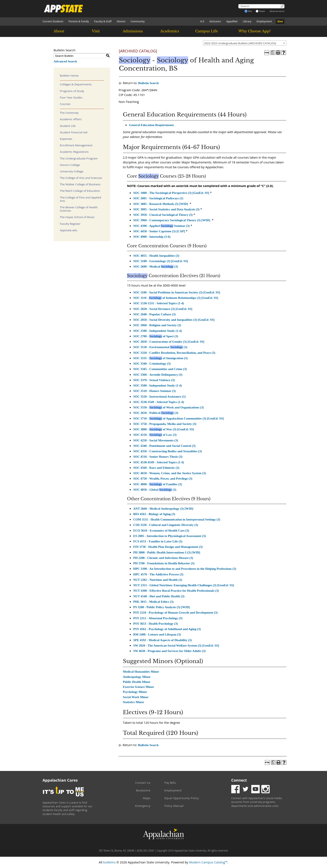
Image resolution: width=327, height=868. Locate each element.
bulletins (109, 862)
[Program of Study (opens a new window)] (273, 53)
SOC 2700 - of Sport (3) (156, 336)
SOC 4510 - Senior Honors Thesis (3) (158, 457)
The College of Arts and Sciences (81, 178)
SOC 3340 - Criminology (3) (152, 364)
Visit (96, 31)
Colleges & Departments (76, 84)
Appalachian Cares (60, 780)
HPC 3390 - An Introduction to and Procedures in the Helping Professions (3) (185, 569)
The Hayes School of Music (77, 217)
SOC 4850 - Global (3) (155, 490)
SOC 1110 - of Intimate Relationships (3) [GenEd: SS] (176, 298)
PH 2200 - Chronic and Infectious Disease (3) (163, 558)
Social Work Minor (136, 697)
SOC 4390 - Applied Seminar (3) (162, 226)
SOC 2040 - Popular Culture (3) (154, 314)
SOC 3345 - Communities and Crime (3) (160, 369)
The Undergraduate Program (79, 158)
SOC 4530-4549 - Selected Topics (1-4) (159, 462)
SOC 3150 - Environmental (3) (160, 347)
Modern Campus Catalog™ (208, 862)
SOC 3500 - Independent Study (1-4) (158, 385)
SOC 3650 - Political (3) (156, 413)
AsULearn (215, 21)
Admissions (133, 31)
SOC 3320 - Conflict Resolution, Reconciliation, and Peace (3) (174, 353)
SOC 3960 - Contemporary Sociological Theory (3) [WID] (172, 220)
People (260, 11)
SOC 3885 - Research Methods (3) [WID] (161, 204)
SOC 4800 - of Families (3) (158, 484)
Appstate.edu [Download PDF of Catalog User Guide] (69, 230)
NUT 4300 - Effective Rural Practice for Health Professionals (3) (176, 591)
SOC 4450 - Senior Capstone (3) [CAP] (159, 231)
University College (72, 171)
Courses (65, 104)
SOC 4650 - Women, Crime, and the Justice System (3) (170, 473)
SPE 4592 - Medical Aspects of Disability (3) (162, 640)
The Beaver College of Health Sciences (79, 209)
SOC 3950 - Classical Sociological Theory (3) (163, 215)
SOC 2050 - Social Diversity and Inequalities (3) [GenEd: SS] (174, 320)
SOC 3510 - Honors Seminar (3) (154, 391)
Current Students (53, 21)
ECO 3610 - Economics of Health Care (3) (161, 531)
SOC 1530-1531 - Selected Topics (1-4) (159, 303)
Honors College (70, 165)
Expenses (66, 139)
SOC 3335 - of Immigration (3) (160, 358)
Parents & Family (79, 21)
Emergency (143, 806)
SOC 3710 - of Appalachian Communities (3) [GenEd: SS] (179, 418)
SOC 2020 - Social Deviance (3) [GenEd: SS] (163, 309)
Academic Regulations (74, 152)
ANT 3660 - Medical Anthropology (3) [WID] (163, 509)
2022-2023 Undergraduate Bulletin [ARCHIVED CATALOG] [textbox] (240, 43)
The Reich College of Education (80, 191)
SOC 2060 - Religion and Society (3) (157, 325)
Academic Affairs (71, 119)
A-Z (202, 21)
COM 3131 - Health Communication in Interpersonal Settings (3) (177, 519)
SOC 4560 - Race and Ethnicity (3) (156, 468)
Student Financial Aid (74, 132)
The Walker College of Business (80, 184)
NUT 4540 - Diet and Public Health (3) (159, 596)
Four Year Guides (71, 97)
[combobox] (245, 43)
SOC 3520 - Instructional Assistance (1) (159, 397)
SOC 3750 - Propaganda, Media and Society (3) (165, 424)
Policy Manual (174, 806)
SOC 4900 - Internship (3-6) (152, 237)
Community (138, 21)
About (59, 31)
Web (248, 11)
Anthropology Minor (137, 677)
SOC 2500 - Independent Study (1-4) (158, 331)
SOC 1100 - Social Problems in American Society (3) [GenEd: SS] (177, 292)
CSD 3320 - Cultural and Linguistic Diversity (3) (166, 525)
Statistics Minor (133, 702)
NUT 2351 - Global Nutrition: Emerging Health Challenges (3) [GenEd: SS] (184, 585)
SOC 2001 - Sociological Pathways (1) (158, 198)
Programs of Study (72, 91)
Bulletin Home (69, 76)
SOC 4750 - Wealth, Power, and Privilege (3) (163, 479)
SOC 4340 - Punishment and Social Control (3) (164, 446)
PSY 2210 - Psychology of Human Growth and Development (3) (175, 613)
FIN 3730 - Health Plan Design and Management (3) (168, 547)
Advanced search (277, 11)
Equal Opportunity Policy (182, 798)
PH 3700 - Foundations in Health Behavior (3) (164, 563)
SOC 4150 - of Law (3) (155, 435)
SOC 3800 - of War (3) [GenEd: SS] (164, 429)
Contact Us (143, 783)
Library (247, 21)
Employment (264, 21)
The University (69, 113)
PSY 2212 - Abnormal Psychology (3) (158, 618)
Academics (170, 31)
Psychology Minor (135, 692)
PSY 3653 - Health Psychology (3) (156, 624)
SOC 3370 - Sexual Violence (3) (154, 380)
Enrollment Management (76, 145)
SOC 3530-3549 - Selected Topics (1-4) (159, 402)
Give (280, 21)
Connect (239, 780)
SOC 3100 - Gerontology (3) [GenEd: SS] (161, 261)
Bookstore (143, 790)
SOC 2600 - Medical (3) (156, 267)
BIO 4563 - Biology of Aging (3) (154, 514)
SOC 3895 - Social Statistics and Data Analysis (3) (166, 209)
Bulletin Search (148, 83)
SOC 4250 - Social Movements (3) (156, 440)
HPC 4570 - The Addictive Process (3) (158, 574)
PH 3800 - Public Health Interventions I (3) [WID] (167, 552)
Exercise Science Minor (138, 687)
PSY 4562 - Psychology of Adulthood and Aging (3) (167, 629)
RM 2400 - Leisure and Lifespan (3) (157, 634)
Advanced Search (65, 61)
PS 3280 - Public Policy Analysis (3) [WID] (162, 607)
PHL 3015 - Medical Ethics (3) (153, 602)
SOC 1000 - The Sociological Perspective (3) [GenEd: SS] (171, 193)
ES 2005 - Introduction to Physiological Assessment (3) (170, 536)
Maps (147, 798)
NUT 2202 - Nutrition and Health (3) (158, 580)
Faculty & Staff (103, 21)
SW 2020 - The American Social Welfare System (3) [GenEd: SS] (176, 646)
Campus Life (206, 31)
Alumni (121, 21)
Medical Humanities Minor (141, 672)
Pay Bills (170, 783)
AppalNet (232, 21)
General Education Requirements (152, 125)
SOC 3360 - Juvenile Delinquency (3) (158, 375)
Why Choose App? (254, 31)
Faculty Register (70, 224)
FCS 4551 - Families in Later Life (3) (158, 541)
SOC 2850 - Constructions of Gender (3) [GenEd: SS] (169, 342)
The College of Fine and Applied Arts (80, 199)
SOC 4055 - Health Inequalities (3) (156, 256)
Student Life (68, 126)
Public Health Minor (137, 682)
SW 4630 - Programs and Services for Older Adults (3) (169, 651)
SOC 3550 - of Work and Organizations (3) (169, 407)
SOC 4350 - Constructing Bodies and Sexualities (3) (168, 451)
